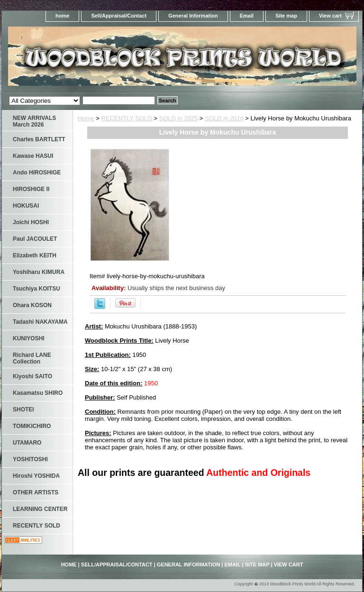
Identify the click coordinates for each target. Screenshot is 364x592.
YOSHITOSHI (30, 459)
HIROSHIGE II (31, 189)
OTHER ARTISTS (36, 492)
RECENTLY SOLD (127, 118)
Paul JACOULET (35, 239)
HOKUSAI (26, 206)
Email (247, 16)
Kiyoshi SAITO (32, 376)
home (62, 16)
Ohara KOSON (32, 305)
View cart (330, 16)
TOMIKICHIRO (32, 426)
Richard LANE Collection (32, 358)
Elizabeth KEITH (35, 255)
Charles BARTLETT (39, 139)
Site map (286, 16)
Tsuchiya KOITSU (36, 289)
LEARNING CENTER (40, 509)
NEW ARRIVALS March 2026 (34, 121)
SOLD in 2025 (179, 118)
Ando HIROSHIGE (37, 173)
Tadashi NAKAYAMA (40, 322)
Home (86, 118)
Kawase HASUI (33, 156)
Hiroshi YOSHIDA (36, 476)
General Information (193, 16)
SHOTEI (23, 410)
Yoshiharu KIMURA (39, 272)
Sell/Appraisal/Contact (119, 16)
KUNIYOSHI (29, 338)
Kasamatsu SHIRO (38, 393)
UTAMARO (27, 443)
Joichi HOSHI (31, 222)
